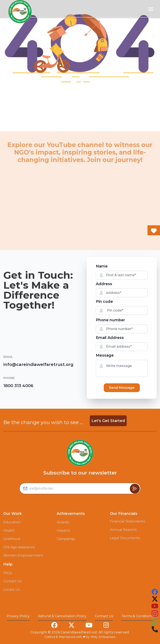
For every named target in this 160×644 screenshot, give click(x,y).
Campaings (66, 539)
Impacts (63, 531)
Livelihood (12, 539)
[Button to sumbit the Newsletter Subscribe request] (135, 489)
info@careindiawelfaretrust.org (38, 364)
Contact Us (12, 581)
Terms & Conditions (137, 616)
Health (9, 531)
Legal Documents (125, 538)
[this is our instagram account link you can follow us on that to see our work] (155, 614)
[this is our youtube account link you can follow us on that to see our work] (155, 606)
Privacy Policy (18, 616)
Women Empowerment (23, 555)
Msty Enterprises (103, 637)
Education (12, 522)
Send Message (122, 388)
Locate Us (11, 589)
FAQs (8, 573)
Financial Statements (127, 521)
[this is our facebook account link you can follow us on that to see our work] (155, 592)
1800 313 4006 (18, 386)
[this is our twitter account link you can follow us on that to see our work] (155, 599)
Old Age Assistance (19, 547)
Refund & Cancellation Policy (62, 616)
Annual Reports (123, 530)
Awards (63, 522)
